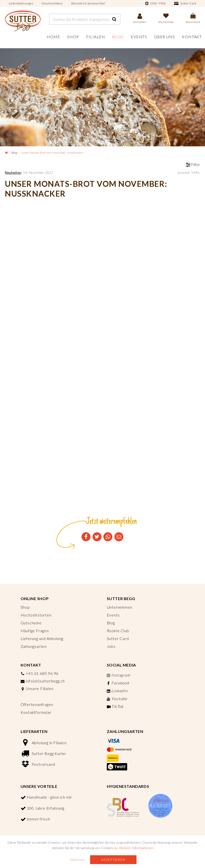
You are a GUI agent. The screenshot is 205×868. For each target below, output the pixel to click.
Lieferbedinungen (21, 3)
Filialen (96, 37)
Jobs (111, 646)
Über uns (164, 37)
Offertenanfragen (37, 704)
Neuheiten (13, 172)
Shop (73, 37)
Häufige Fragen (35, 631)
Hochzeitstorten (36, 615)
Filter (193, 164)
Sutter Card (185, 3)
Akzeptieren (113, 860)
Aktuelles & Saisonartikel (88, 3)
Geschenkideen (52, 3)
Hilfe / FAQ (155, 3)
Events (139, 37)
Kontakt (192, 37)
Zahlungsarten (34, 646)
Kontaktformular (36, 712)
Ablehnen (77, 860)
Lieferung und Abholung (42, 638)
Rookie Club (118, 631)
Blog (118, 37)
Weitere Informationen (136, 848)
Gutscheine (31, 623)
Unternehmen (120, 607)
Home (53, 37)
